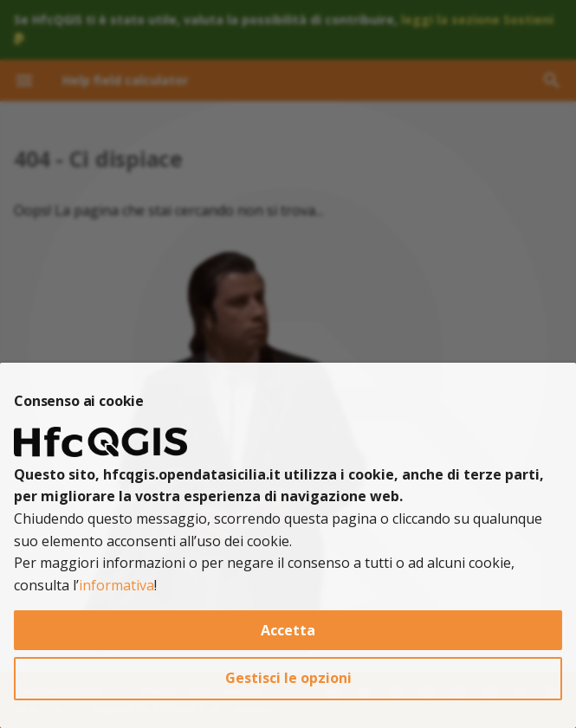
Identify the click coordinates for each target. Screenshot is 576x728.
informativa (116, 585)
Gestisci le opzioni (288, 678)
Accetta (288, 630)
